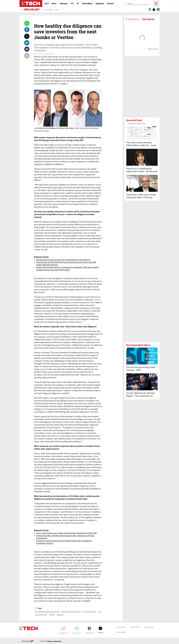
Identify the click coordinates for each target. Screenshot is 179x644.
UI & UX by (51, 641)
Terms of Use (135, 627)
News (57, 10)
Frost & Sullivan (89, 611)
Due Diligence (41, 614)
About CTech (121, 627)
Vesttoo (60, 614)
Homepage (48, 10)
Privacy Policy (149, 627)
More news (153, 49)
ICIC (100, 611)
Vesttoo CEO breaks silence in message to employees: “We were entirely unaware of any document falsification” (68, 269)
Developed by (28, 641)
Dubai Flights (121, 632)
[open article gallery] (68, 108)
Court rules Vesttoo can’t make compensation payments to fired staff (66, 533)
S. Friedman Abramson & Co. (47, 611)
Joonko (52, 614)
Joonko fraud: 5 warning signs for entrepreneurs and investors (63, 260)
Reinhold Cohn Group (71, 611)
